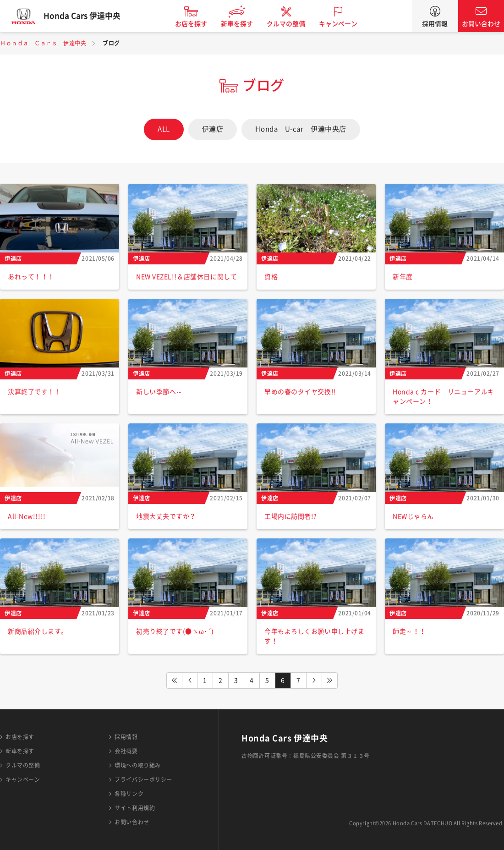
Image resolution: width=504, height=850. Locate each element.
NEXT (314, 680)
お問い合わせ (481, 24)
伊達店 (213, 129)
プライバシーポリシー (143, 779)
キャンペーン (345, 24)
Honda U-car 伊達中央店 (301, 129)
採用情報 (435, 24)
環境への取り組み (137, 765)
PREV (190, 680)
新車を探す (244, 24)
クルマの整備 (293, 24)
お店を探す (198, 24)
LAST (330, 680)
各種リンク (129, 794)
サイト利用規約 (135, 808)
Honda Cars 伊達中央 (89, 16)
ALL (164, 129)
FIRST (174, 680)
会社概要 (126, 751)
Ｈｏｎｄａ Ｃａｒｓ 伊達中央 (43, 43)
